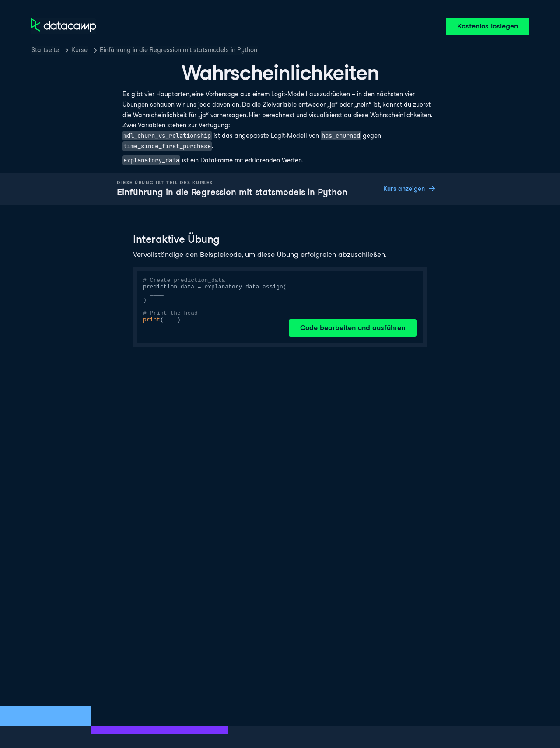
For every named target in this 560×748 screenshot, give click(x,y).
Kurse (79, 50)
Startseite (45, 50)
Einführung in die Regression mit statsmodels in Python (178, 50)
